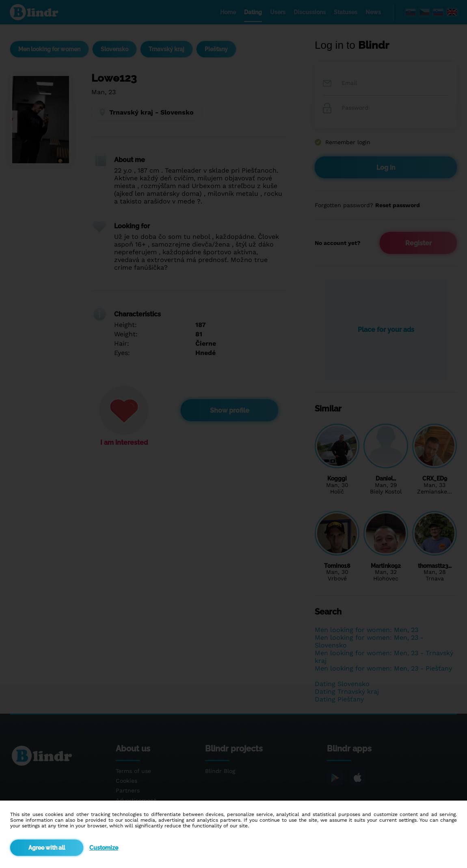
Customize (104, 848)
